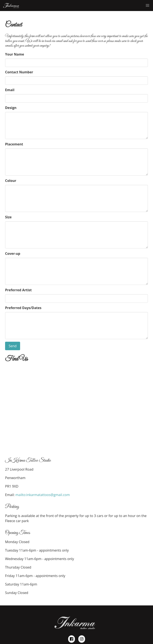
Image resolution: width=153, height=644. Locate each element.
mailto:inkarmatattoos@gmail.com (43, 495)
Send (13, 346)
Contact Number (19, 72)
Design (11, 108)
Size (8, 217)
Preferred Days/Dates (23, 308)
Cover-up (13, 254)
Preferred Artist (18, 290)
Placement (14, 144)
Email (10, 90)
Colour (11, 181)
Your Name (15, 54)
